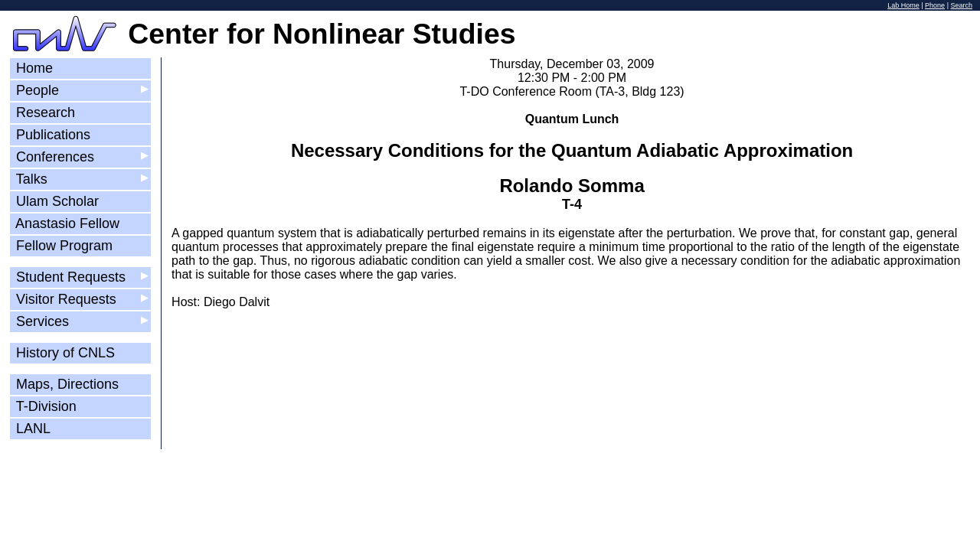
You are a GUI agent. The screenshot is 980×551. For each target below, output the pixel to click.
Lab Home (903, 5)
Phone (935, 5)
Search (961, 5)
